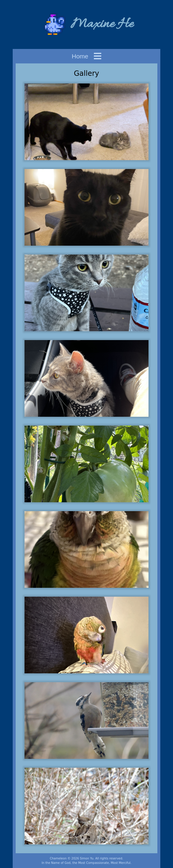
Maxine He (102, 24)
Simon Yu (86, 858)
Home (80, 56)
